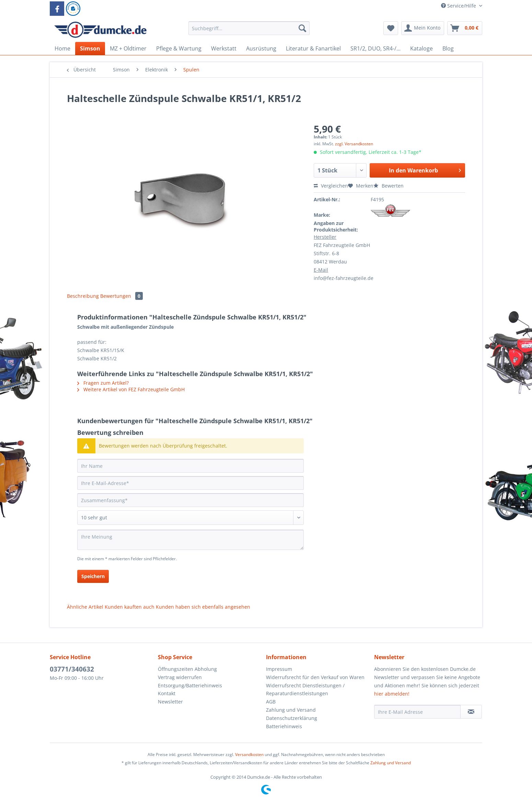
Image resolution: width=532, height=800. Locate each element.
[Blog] (448, 48)
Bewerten (389, 186)
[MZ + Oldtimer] (128, 48)
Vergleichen (331, 186)
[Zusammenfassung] (190, 500)
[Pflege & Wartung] (179, 48)
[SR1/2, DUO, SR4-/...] (375, 48)
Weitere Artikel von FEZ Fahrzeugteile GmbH (131, 389)
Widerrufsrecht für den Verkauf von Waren (315, 677)
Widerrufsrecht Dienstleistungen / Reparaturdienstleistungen (305, 690)
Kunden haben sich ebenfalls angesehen (203, 607)
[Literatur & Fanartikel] (313, 48)
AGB (271, 702)
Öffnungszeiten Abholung (187, 669)
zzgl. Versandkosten (354, 144)
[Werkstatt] (224, 48)
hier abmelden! (392, 694)
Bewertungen (122, 296)
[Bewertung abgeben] (190, 518)
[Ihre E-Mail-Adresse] (190, 483)
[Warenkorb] (465, 28)
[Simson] (90, 48)
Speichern (93, 576)
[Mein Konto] (423, 28)
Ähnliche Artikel (85, 607)
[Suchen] (302, 28)
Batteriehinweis (284, 726)
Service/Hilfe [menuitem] (459, 6)
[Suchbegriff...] (249, 28)
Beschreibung (83, 296)
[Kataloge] (421, 48)
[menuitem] (249, 31)
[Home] (62, 48)
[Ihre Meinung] (190, 540)
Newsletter (170, 702)
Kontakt (167, 693)
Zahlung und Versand (291, 710)
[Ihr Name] (190, 466)
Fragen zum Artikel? (103, 383)
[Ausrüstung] (261, 48)
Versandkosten (249, 754)
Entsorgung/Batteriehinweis (190, 685)
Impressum (279, 669)
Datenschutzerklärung (292, 718)
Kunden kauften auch (130, 607)
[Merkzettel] (391, 28)
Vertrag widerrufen (180, 677)
